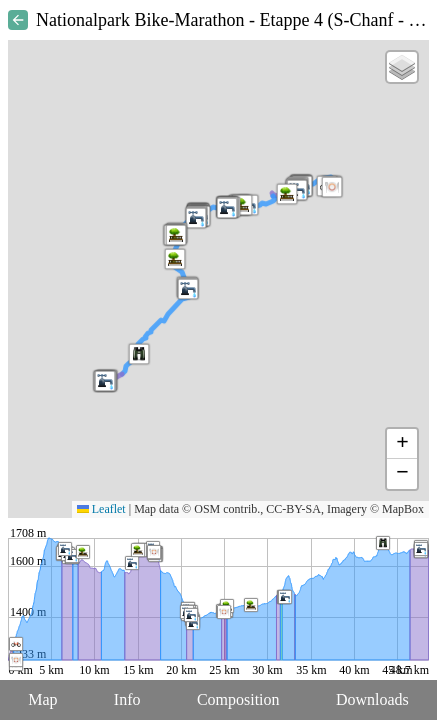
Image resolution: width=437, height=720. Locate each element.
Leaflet (101, 509)
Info (127, 699)
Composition (238, 699)
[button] (227, 208)
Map (42, 699)
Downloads (372, 699)
